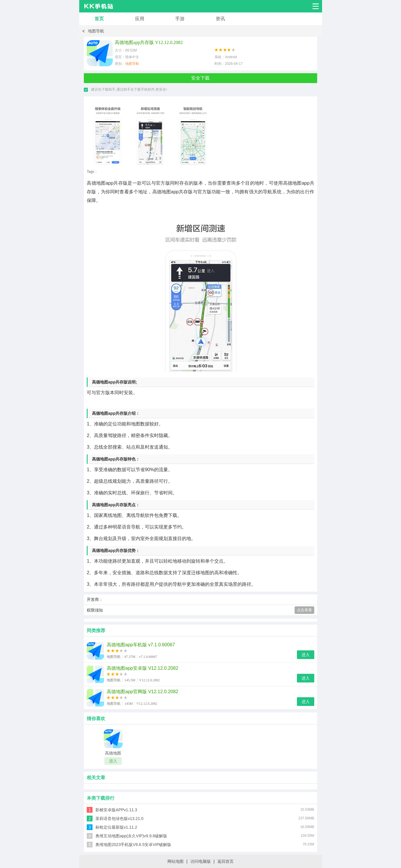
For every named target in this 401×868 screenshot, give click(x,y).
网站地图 (175, 861)
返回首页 (226, 861)
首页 (99, 19)
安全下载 (200, 78)
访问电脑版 (201, 861)
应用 (140, 19)
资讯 (220, 19)
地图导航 (96, 31)
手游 (180, 19)
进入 (306, 655)
